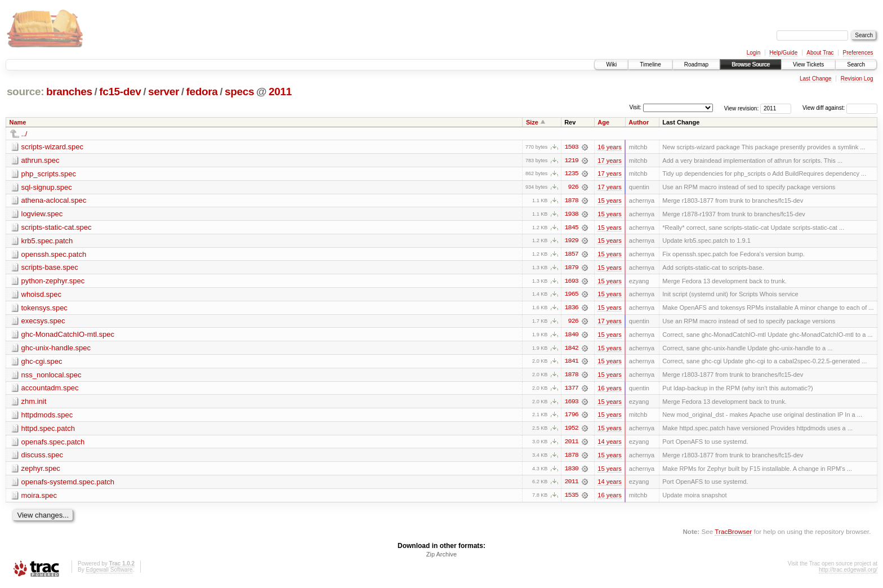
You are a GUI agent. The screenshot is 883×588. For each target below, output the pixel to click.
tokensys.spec (44, 309)
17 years (609, 161)
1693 (572, 282)
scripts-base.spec (50, 268)
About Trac (820, 53)
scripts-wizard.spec (53, 147)
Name (18, 122)
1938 (572, 215)
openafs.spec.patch (53, 444)
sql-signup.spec (47, 187)
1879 (572, 269)
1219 (572, 161)
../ (24, 134)
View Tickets (808, 64)
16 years (609, 147)
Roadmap (696, 64)
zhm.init (34, 404)
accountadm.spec (50, 390)
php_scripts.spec (49, 174)
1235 (572, 174)
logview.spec (42, 214)
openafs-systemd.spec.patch (68, 485)
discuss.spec (42, 458)
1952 (572, 431)
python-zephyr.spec (53, 282)
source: (25, 92)
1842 (572, 350)
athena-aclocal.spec (54, 201)
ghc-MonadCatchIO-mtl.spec (68, 336)
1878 (572, 201)
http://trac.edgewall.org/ (848, 573)
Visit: (635, 107)
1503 (572, 147)
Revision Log (857, 79)
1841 (572, 363)
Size (532, 122)
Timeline (650, 64)
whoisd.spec (42, 295)
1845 (572, 228)
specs (239, 92)
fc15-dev (120, 92)
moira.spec (39, 498)
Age (603, 122)
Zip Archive (441, 558)
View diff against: (840, 108)
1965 (572, 296)
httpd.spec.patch (48, 431)
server (164, 92)
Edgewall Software (109, 573)
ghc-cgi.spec (42, 363)
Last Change (816, 79)
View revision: (742, 108)
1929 (572, 242)
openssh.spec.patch (54, 255)
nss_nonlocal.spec (52, 377)
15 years (609, 201)
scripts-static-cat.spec (57, 228)
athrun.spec (41, 160)
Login (753, 53)
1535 (572, 498)
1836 (572, 309)
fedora (202, 92)
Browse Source (751, 64)
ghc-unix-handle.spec (56, 349)
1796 (572, 417)
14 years (609, 444)
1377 (572, 390)
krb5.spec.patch (47, 241)
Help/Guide (783, 53)
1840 (572, 336)
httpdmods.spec (47, 417)
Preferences (858, 53)
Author (639, 122)
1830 (572, 471)
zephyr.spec (41, 471)
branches (69, 92)
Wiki (611, 64)
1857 (572, 255)
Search (856, 64)
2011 (280, 92)
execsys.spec (43, 322)
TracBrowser (733, 535)
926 (573, 188)
